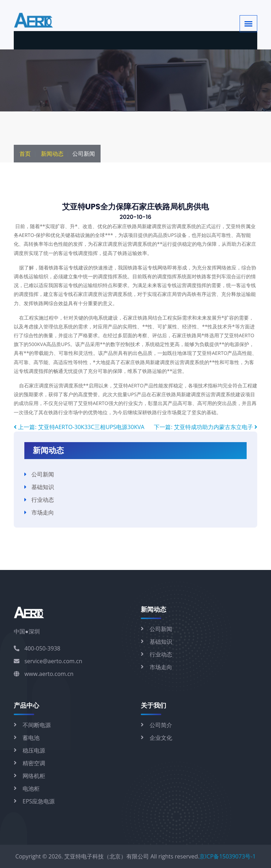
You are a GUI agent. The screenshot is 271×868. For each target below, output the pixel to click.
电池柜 (31, 789)
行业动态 (43, 500)
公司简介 (161, 725)
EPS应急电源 (39, 801)
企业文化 (161, 738)
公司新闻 (43, 474)
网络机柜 (34, 776)
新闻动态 (52, 154)
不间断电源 (37, 725)
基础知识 (43, 487)
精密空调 (34, 763)
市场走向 (43, 512)
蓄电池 (31, 738)
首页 (25, 154)
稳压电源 (34, 750)
